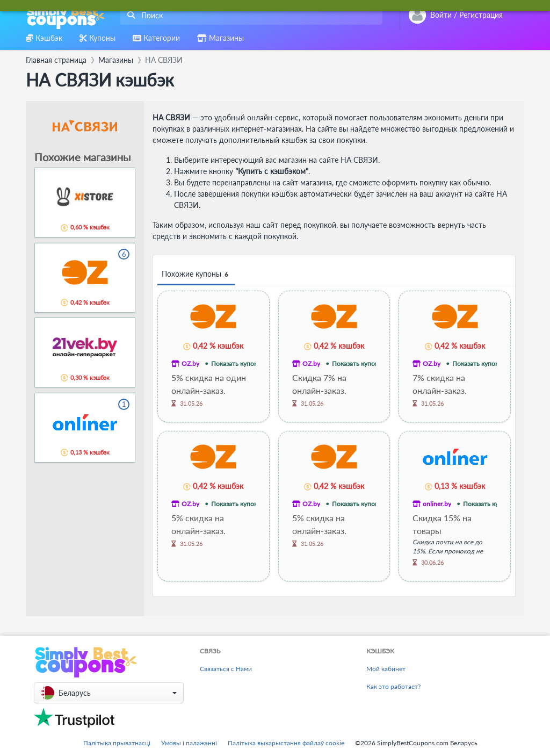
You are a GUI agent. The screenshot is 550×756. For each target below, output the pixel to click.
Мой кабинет (386, 669)
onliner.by (437, 504)
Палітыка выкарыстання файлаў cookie (286, 743)
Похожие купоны (196, 274)
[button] (109, 693)
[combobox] (249, 15)
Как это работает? (393, 686)
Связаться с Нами (226, 669)
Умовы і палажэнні (189, 743)
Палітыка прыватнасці (117, 743)
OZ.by (190, 363)
